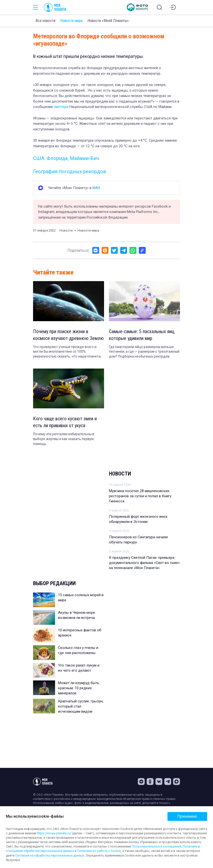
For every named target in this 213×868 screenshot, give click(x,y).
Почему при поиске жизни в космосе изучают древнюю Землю (68, 335)
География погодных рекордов (70, 171)
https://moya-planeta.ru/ (54, 833)
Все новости (45, 21)
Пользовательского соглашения (156, 846)
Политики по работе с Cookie (99, 851)
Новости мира (71, 21)
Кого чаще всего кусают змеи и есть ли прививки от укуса (65, 422)
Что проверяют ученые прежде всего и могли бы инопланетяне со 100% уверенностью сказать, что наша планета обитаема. (67, 352)
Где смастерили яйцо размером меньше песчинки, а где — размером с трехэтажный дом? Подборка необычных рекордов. (144, 352)
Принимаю (187, 816)
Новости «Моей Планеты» (108, 21)
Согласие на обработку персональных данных (50, 855)
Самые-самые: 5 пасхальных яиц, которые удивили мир (142, 335)
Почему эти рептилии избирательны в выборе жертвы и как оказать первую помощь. (64, 439)
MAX (96, 188)
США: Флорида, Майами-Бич (66, 158)
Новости (120, 474)
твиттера (61, 107)
